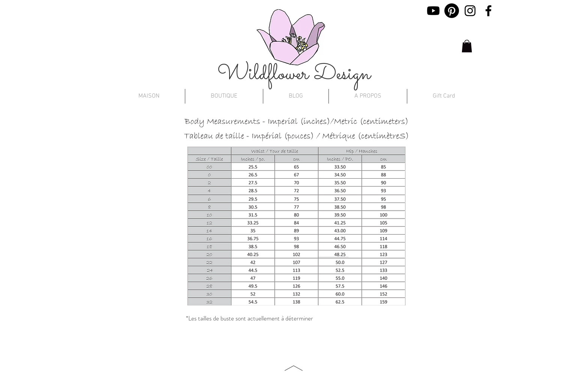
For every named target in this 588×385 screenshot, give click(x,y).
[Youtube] (433, 11)
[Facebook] (488, 11)
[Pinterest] (452, 11)
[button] (467, 46)
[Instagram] (470, 11)
